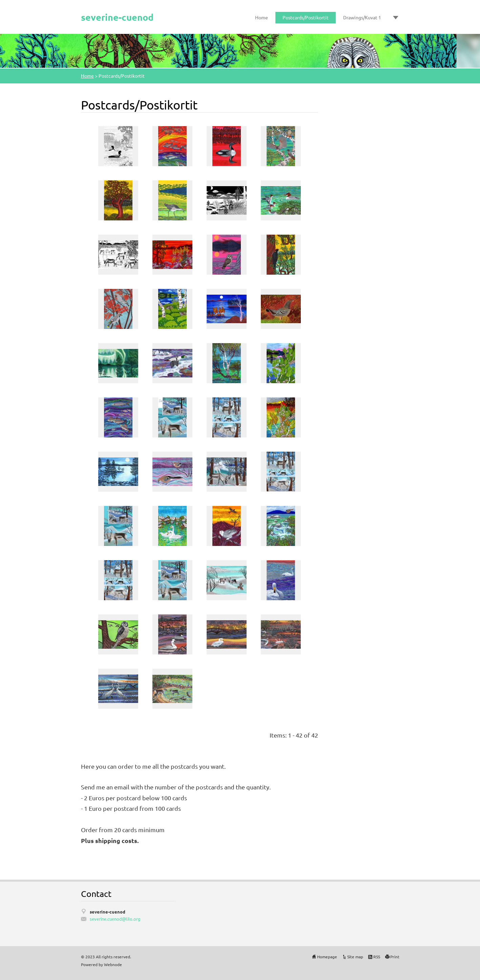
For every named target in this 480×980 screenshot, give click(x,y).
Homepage (327, 957)
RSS (377, 957)
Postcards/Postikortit (306, 17)
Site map (355, 957)
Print (395, 957)
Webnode (113, 964)
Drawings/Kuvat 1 (362, 17)
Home (262, 17)
